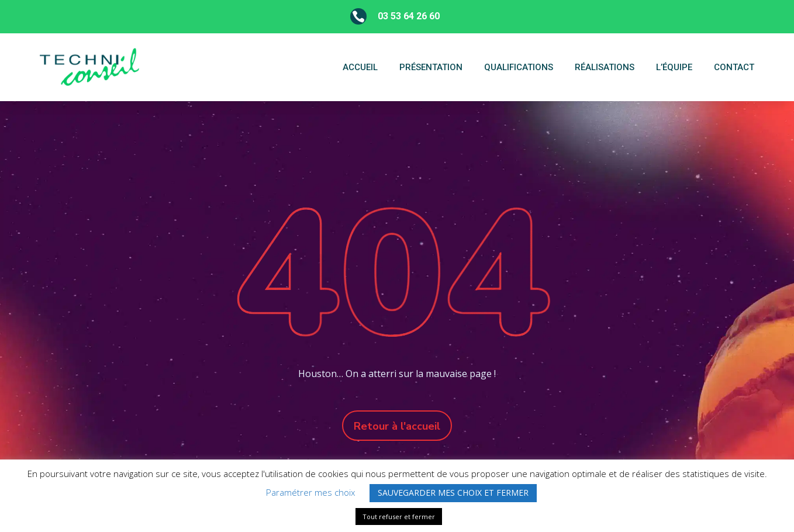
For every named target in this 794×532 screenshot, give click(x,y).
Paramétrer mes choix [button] (310, 492)
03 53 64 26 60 (409, 16)
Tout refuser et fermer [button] (399, 517)
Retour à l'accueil (397, 426)
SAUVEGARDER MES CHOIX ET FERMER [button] (453, 493)
